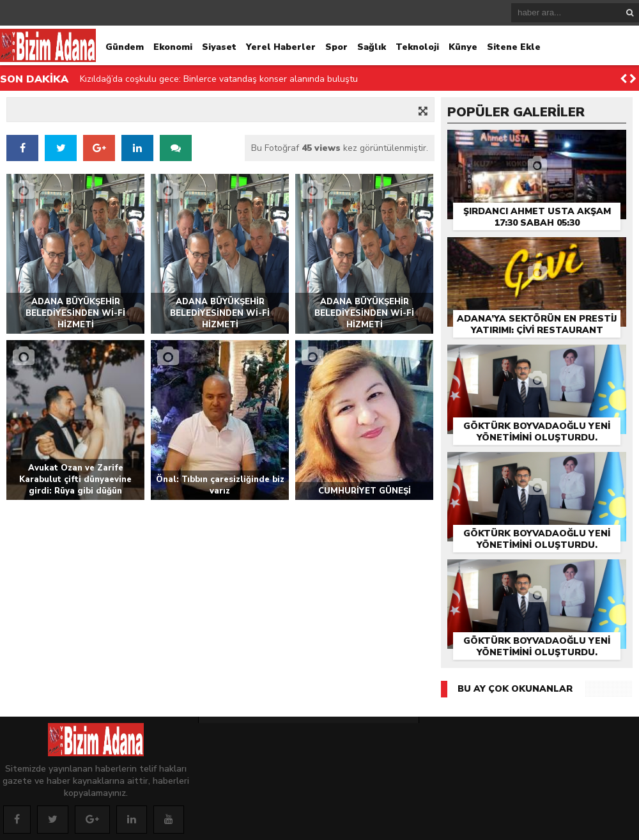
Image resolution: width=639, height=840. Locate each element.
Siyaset (219, 47)
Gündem (125, 47)
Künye (463, 47)
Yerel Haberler (281, 47)
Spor (336, 47)
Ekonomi (173, 47)
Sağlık (372, 47)
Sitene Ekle (514, 47)
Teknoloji (417, 47)
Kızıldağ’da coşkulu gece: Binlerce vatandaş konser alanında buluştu (219, 79)
